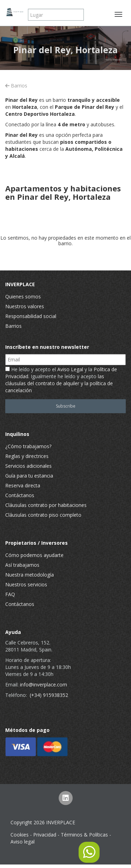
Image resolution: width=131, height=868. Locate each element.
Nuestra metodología (30, 575)
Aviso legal (23, 842)
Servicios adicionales (28, 466)
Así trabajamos (22, 565)
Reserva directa (23, 485)
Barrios (16, 86)
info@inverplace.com (43, 684)
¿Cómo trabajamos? (28, 446)
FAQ (10, 594)
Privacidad (45, 835)
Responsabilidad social (31, 316)
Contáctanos (20, 495)
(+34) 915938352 (49, 695)
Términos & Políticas (84, 835)
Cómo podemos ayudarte (34, 555)
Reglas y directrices (27, 456)
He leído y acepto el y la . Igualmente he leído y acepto (61, 380)
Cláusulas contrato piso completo (43, 515)
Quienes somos (23, 297)
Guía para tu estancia (29, 476)
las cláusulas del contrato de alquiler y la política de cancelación (59, 383)
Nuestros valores (25, 306)
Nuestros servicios (26, 584)
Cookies (20, 835)
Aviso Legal (70, 369)
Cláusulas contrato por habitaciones (46, 505)
